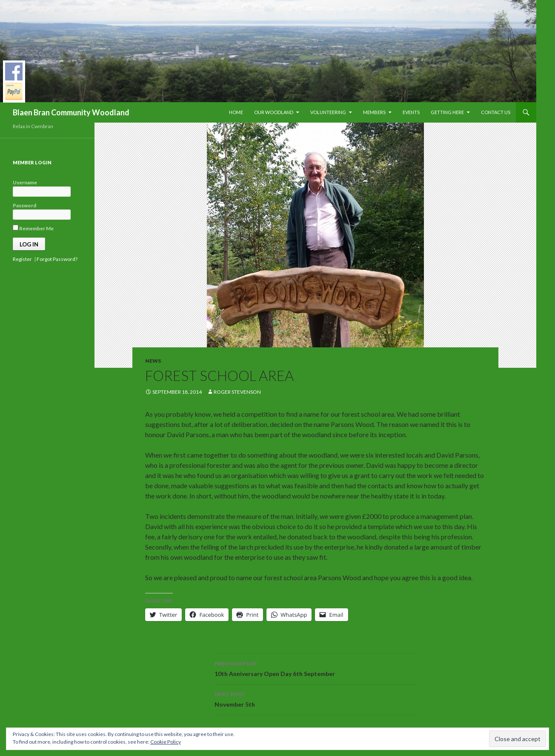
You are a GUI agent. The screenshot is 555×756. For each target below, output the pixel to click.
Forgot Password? (57, 259)
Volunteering (328, 112)
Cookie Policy (166, 742)
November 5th (315, 699)
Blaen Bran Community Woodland (71, 112)
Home (236, 112)
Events (411, 112)
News (153, 361)
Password (24, 205)
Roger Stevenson (237, 392)
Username (25, 182)
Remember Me (33, 228)
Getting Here (447, 112)
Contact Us (496, 112)
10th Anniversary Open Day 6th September (315, 668)
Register (22, 259)
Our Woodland (274, 112)
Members (374, 112)
